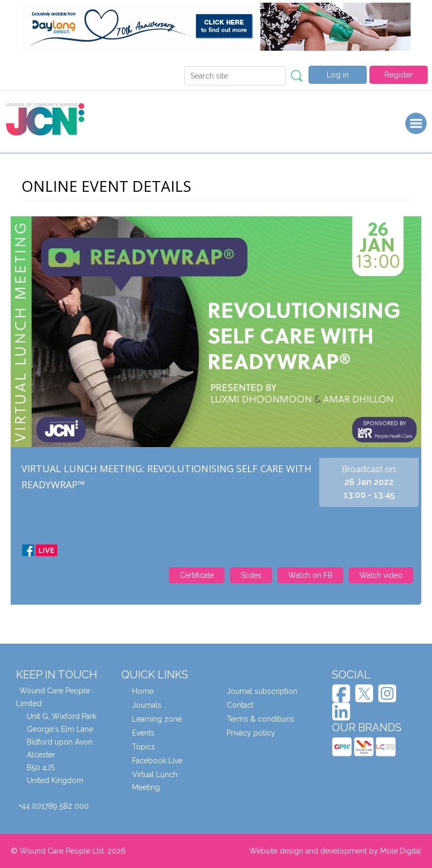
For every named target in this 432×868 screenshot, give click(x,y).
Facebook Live (157, 761)
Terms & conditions (260, 719)
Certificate (197, 575)
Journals (147, 705)
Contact (240, 705)
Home (143, 691)
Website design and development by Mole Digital (335, 851)
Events (143, 733)
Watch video (381, 575)
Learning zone (157, 719)
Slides (251, 575)
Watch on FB (310, 575)
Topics (144, 747)
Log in (338, 75)
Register (399, 75)
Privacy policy (251, 733)
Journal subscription (262, 691)
